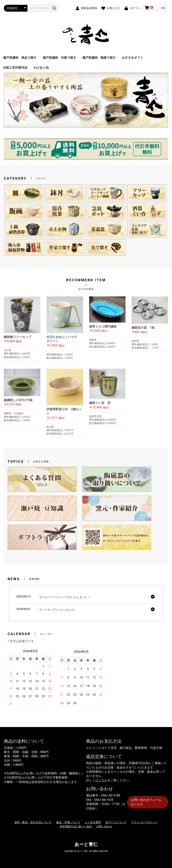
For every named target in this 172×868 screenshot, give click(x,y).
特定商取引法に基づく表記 (76, 826)
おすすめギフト (133, 58)
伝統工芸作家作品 (15, 68)
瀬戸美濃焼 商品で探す (20, 58)
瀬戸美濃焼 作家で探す (59, 58)
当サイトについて (116, 822)
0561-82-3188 (111, 795)
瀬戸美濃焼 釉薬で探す (99, 58)
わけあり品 (41, 68)
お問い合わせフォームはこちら (146, 802)
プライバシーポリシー (144, 822)
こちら (103, 780)
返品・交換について (68, 822)
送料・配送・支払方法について (33, 822)
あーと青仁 (86, 844)
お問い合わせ (104, 826)
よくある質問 (93, 822)
